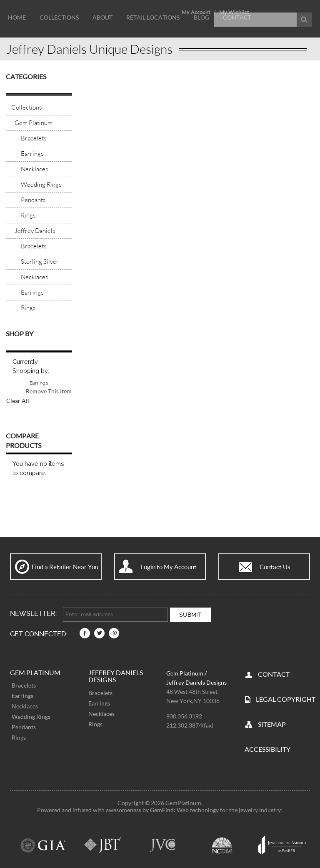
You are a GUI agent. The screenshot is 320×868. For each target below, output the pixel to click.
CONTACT (274, 673)
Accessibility (267, 748)
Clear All (18, 401)
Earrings (22, 695)
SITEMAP (272, 723)
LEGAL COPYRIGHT (286, 698)
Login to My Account (169, 567)
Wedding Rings (31, 716)
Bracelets (24, 684)
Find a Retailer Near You (65, 567)
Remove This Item (49, 391)
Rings (19, 737)
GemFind (162, 809)
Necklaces (25, 705)
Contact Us (275, 567)
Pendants (24, 726)
